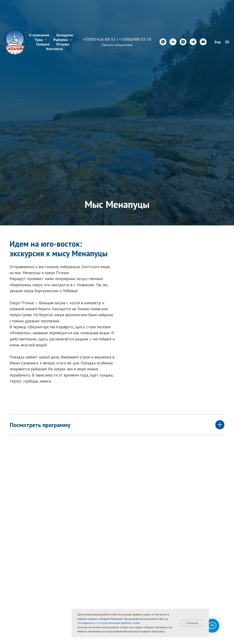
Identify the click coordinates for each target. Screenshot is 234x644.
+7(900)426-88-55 (99, 39)
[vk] (173, 42)
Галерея (43, 44)
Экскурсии (65, 35)
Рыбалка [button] (61, 40)
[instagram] (183, 42)
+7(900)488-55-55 (135, 39)
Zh (227, 42)
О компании (39, 35)
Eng (218, 42)
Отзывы (63, 44)
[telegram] (193, 42)
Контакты (55, 49)
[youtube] (203, 42)
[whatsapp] (163, 42)
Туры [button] (39, 40)
